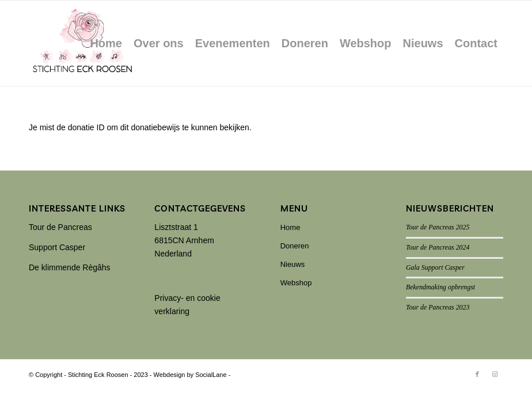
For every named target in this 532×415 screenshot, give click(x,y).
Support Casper (57, 247)
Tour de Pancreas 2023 (438, 307)
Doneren (295, 246)
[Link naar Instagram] (495, 374)
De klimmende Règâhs (70, 267)
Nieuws (293, 264)
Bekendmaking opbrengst (440, 287)
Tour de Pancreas (60, 227)
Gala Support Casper (435, 267)
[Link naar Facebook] (477, 374)
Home (290, 227)
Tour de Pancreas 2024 (438, 247)
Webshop (296, 283)
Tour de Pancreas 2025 (438, 227)
